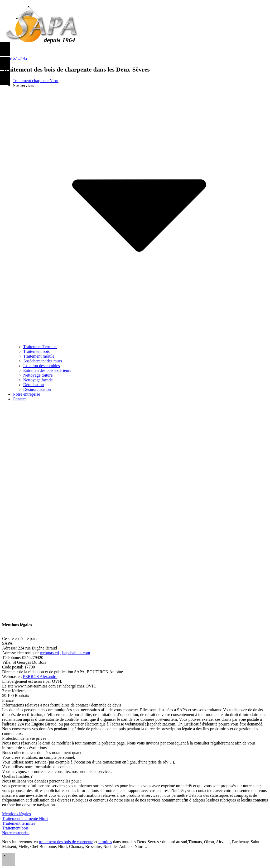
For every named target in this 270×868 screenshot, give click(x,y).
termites (105, 842)
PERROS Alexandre (40, 677)
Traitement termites (19, 823)
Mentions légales (16, 814)
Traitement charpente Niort (25, 819)
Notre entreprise (16, 833)
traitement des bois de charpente (66, 842)
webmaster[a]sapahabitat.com (65, 653)
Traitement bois (15, 828)
